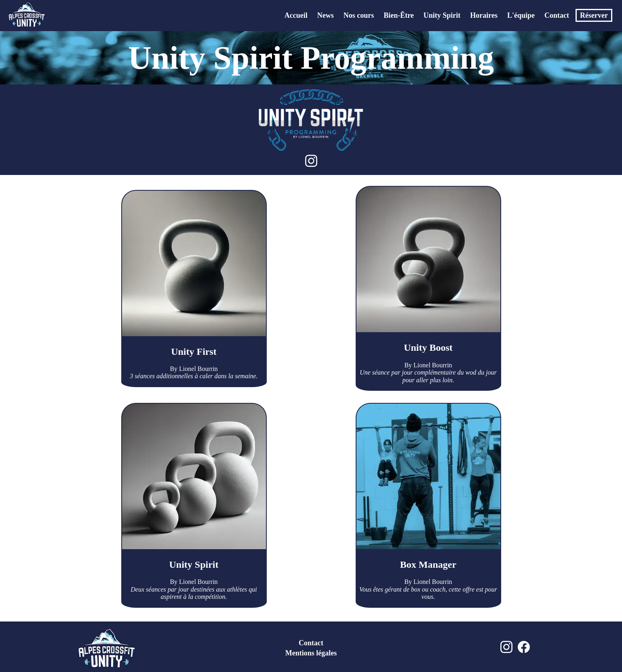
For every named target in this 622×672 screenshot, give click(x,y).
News (326, 15)
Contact (557, 15)
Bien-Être (399, 15)
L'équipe (521, 15)
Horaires (484, 15)
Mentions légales (311, 653)
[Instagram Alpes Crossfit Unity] (506, 652)
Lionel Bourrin (198, 369)
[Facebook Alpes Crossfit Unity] (524, 652)
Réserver (594, 15)
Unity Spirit (442, 15)
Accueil (296, 15)
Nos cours (359, 15)
